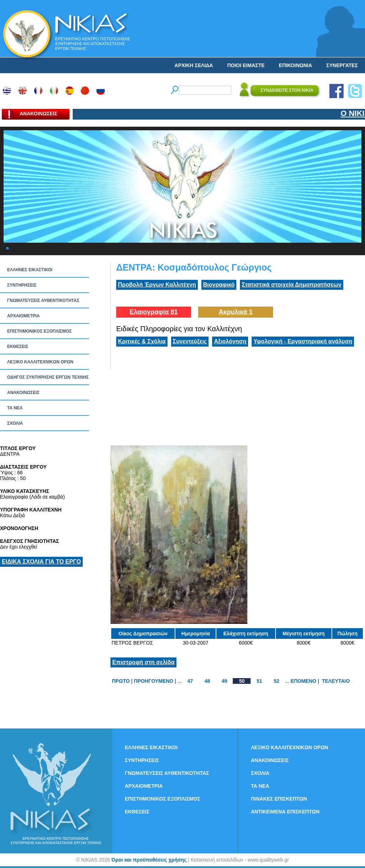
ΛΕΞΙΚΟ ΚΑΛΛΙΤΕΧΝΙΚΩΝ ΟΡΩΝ (40, 362)
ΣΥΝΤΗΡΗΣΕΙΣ (22, 285)
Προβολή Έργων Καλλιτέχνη (157, 285)
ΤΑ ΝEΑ (15, 408)
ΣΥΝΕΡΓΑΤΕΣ (342, 65)
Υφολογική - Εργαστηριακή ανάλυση (303, 341)
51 (259, 681)
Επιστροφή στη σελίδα (143, 662)
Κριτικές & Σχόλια (142, 341)
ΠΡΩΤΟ (121, 681)
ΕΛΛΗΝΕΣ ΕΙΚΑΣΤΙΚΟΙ (30, 270)
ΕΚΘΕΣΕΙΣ (18, 347)
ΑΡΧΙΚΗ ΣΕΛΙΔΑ (194, 65)
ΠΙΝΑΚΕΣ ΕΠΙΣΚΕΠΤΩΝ (279, 799)
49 (225, 681)
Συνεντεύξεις (190, 341)
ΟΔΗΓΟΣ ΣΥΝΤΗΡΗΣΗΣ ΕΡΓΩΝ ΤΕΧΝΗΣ (48, 377)
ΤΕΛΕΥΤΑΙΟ (336, 681)
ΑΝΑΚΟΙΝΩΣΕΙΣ (23, 393)
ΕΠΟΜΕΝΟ (303, 681)
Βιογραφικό (219, 285)
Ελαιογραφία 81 (153, 312)
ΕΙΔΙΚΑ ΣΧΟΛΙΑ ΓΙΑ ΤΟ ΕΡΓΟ (41, 562)
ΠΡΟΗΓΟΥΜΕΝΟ (154, 681)
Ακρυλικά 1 (235, 312)
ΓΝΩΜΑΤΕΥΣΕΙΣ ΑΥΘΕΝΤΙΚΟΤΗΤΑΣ (43, 301)
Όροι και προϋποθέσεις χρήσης (149, 860)
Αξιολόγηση (230, 341)
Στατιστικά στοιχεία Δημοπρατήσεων (292, 285)
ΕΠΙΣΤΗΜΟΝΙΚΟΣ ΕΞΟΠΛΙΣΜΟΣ (39, 331)
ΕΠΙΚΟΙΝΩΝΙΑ (295, 65)
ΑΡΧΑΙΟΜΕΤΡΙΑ (23, 316)
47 (190, 681)
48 (207, 681)
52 (277, 681)
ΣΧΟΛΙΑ (15, 423)
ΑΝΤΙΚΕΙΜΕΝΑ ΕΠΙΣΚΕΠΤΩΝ (285, 812)
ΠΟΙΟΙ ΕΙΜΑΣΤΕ (246, 65)
